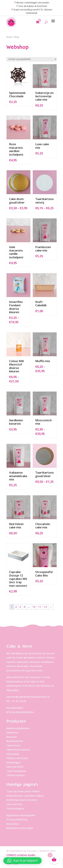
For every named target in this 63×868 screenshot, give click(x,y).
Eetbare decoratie (17, 758)
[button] (23, 861)
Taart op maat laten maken (23, 791)
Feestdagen (13, 762)
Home (9, 37)
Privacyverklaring (17, 819)
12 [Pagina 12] (45, 607)
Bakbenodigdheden (18, 728)
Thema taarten (16, 775)
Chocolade (13, 754)
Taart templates (16, 771)
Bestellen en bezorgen (20, 828)
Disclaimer (13, 824)
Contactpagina (15, 808)
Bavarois (12, 737)
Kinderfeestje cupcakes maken (25, 796)
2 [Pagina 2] (16, 607)
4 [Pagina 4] (24, 607)
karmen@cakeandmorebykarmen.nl (28, 697)
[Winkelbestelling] (32, 59)
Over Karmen (14, 804)
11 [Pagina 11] (40, 607)
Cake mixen (13, 745)
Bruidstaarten (15, 741)
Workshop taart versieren (22, 800)
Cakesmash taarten (18, 749)
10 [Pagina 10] (34, 607)
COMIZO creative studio (21, 855)
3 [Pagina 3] (20, 607)
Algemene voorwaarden (21, 815)
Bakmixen (12, 732)
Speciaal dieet (15, 767)
